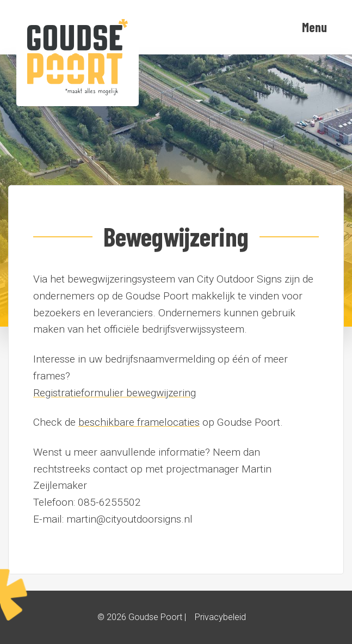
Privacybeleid (220, 617)
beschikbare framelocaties (139, 422)
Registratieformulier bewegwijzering (115, 393)
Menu (314, 27)
